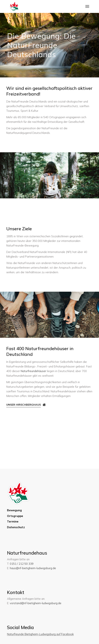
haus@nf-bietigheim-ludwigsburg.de (33, 568)
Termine (13, 521)
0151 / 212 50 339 (22, 564)
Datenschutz (16, 527)
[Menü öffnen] (87, 6)
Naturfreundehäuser (33, 371)
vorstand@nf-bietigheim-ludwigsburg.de (36, 603)
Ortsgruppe (15, 516)
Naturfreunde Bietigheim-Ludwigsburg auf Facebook (40, 634)
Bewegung (14, 510)
